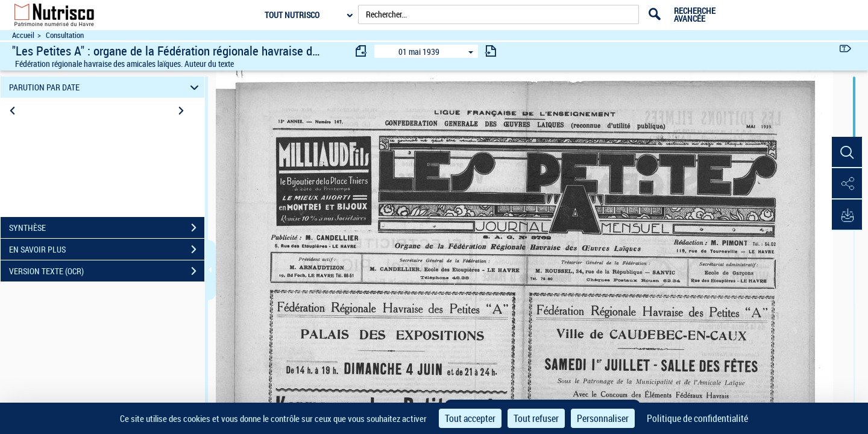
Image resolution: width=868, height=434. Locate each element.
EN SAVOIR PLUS (107, 250)
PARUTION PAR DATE (106, 87)
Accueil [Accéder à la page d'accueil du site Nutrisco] (23, 35)
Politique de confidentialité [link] (697, 418)
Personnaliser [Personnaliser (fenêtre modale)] (603, 418)
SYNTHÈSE (107, 228)
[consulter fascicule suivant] (491, 51)
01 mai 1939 (419, 52)
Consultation (65, 35)
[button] (847, 153)
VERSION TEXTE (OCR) (107, 271)
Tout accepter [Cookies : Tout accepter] (470, 418)
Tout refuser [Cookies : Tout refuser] (536, 418)
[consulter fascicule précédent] (362, 51)
